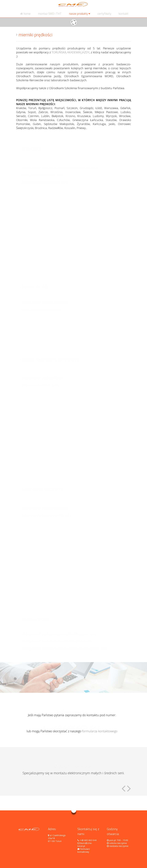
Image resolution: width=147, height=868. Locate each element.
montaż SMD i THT (50, 14)
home (25, 14)
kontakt (123, 14)
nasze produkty (80, 14)
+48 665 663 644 (87, 840)
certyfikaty (104, 14)
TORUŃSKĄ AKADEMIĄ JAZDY (71, 52)
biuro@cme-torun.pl (85, 845)
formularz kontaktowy (84, 850)
